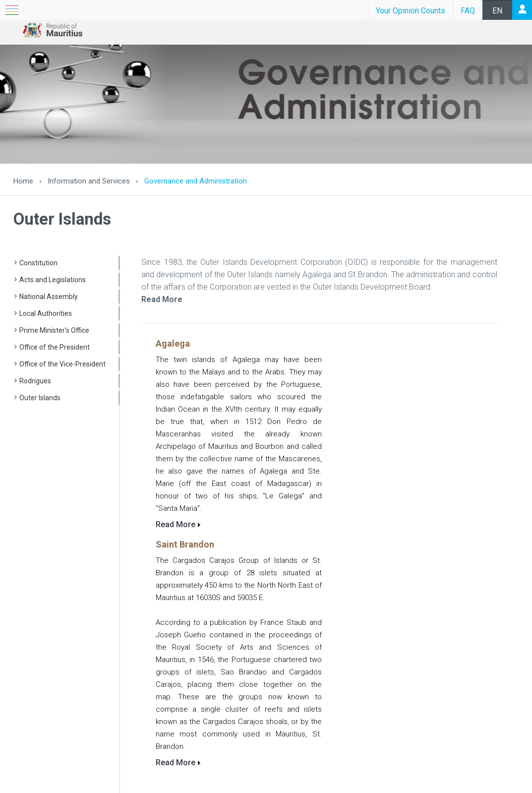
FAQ (468, 11)
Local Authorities (46, 313)
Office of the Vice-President (62, 364)
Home (23, 181)
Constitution (38, 263)
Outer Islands (40, 398)
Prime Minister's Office (54, 330)
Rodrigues (35, 381)
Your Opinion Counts (411, 11)
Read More (162, 299)
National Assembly (49, 297)
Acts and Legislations (53, 280)
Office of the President (55, 347)
